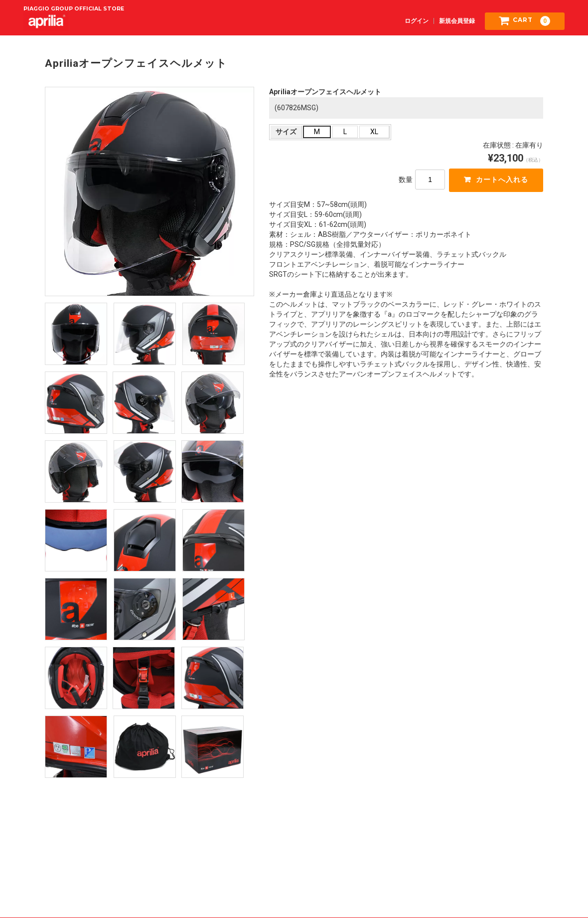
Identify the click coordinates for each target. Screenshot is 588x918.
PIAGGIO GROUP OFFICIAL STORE (74, 8)
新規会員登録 (457, 20)
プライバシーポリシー (294, 854)
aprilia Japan (294, 875)
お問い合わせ (412, 854)
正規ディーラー (294, 887)
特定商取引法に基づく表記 (176, 854)
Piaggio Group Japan (529, 854)
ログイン (417, 20)
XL (374, 132)
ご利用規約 (59, 854)
